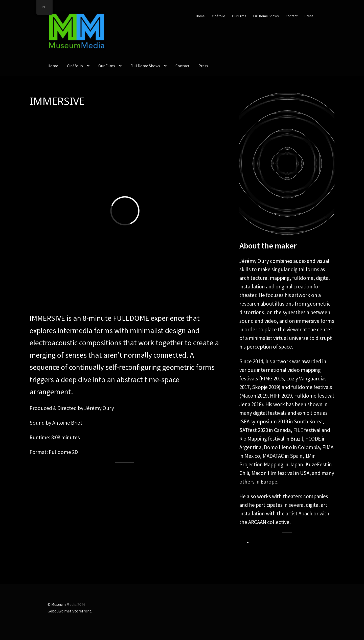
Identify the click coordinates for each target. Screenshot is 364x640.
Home (200, 16)
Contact (292, 16)
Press (309, 16)
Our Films (239, 16)
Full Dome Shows (266, 16)
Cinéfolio (219, 16)
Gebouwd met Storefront (69, 611)
